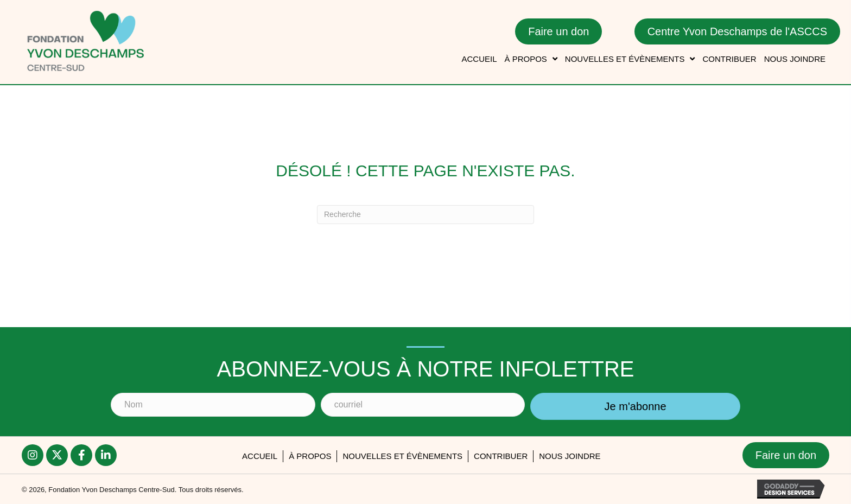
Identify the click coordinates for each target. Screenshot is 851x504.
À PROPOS (310, 456)
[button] (635, 406)
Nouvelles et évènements (402, 456)
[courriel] (423, 405)
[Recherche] (426, 215)
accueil (260, 456)
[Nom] (213, 405)
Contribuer (501, 456)
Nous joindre (570, 456)
